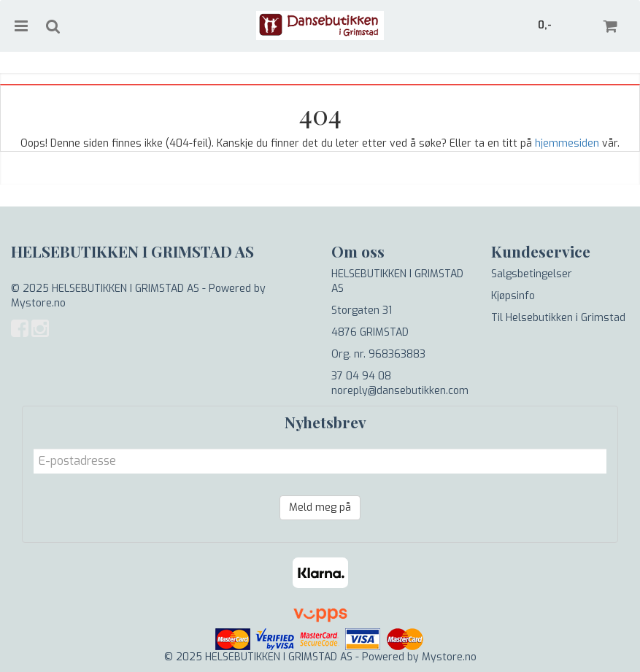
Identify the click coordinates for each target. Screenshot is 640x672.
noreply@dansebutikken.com (400, 391)
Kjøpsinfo (513, 296)
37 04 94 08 (361, 376)
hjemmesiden (567, 143)
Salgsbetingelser (532, 274)
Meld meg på (320, 507)
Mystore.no (38, 303)
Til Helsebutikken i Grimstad (558, 318)
